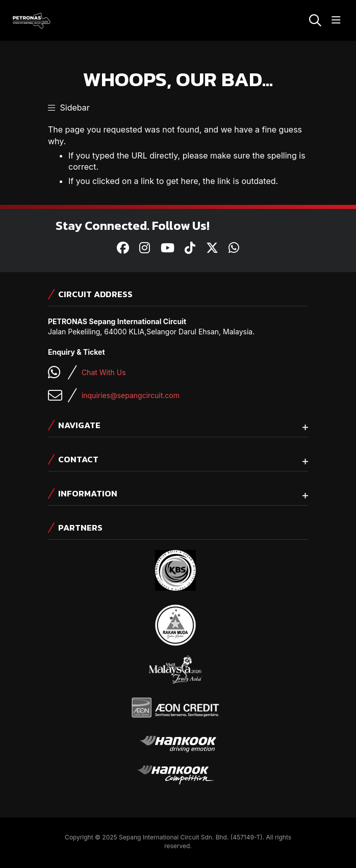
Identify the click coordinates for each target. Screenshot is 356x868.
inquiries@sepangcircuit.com (131, 395)
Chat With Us (104, 372)
